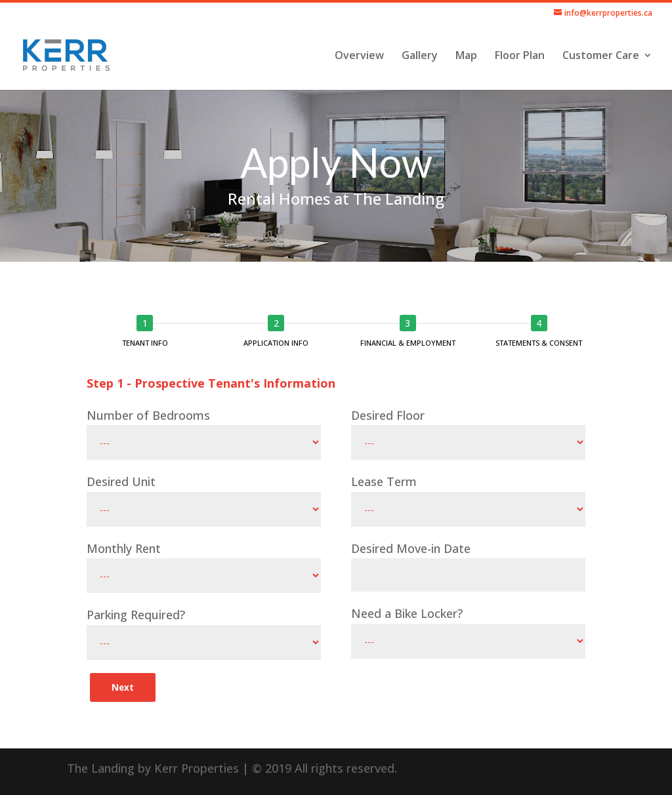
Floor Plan (520, 56)
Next (123, 687)
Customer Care (601, 56)
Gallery (420, 56)
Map (466, 56)
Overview (359, 56)
